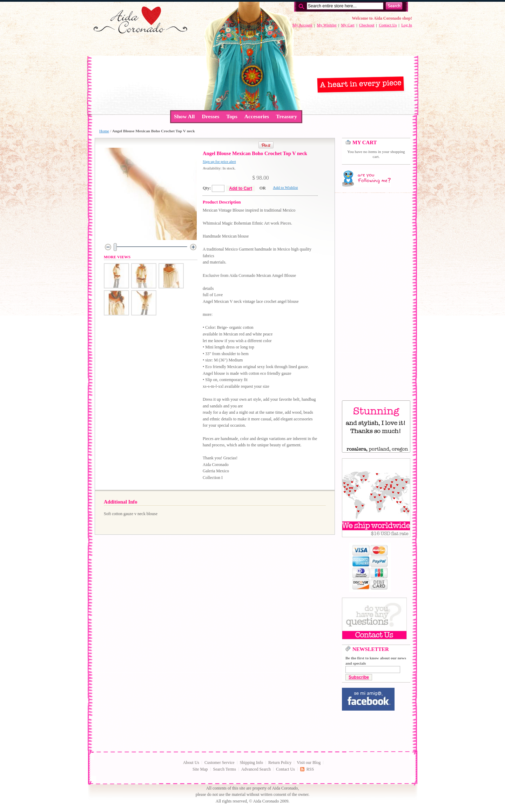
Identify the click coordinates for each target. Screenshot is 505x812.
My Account (302, 25)
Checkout (367, 25)
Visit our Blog (309, 763)
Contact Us (388, 25)
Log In (407, 25)
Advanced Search (256, 769)
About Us (191, 763)
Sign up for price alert (219, 161)
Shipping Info (251, 763)
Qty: (207, 188)
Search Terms (225, 769)
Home (104, 131)
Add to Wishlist (285, 187)
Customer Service (220, 763)
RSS (310, 769)
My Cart (348, 25)
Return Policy (280, 763)
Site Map (200, 769)
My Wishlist (326, 25)
